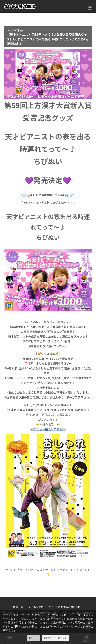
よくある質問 (36, 607)
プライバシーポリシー (75, 627)
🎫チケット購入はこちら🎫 (48, 429)
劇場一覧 (18, 607)
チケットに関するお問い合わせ (66, 607)
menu (90, 9)
